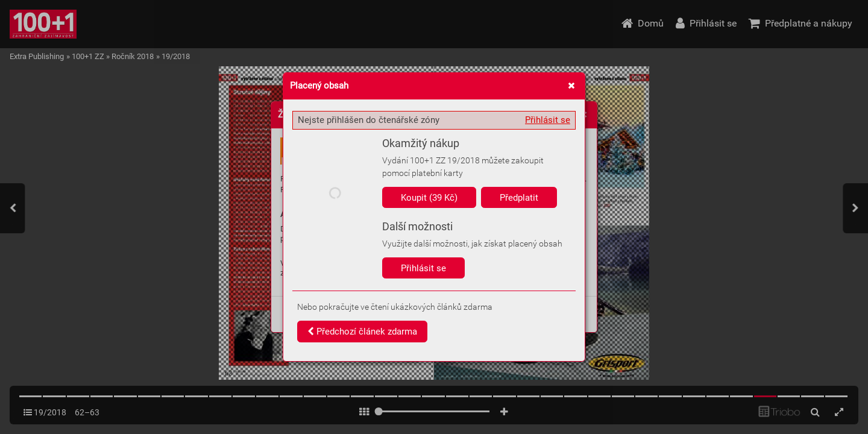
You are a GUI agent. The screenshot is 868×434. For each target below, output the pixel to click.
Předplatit (519, 198)
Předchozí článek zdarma (362, 332)
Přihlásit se (548, 120)
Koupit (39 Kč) (429, 198)
